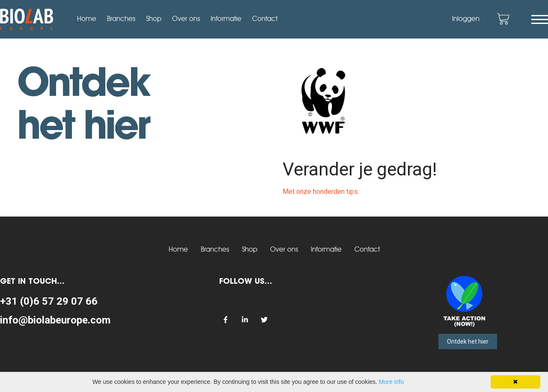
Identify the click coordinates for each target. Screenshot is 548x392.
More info (391, 382)
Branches (121, 19)
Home (87, 19)
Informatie (226, 19)
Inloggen (466, 19)
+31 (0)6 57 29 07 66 (49, 301)
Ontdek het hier (468, 342)
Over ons (186, 19)
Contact (265, 19)
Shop (154, 19)
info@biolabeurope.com (55, 320)
